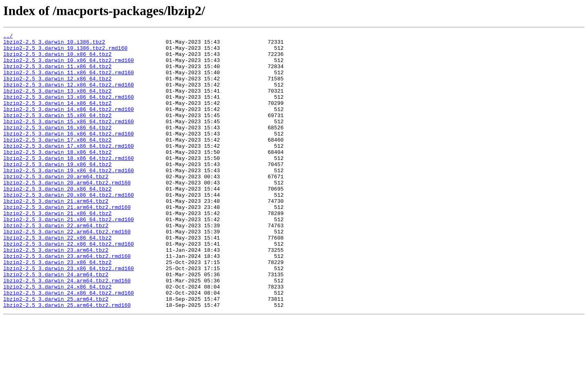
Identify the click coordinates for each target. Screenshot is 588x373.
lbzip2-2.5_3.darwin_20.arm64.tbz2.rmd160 (67, 213)
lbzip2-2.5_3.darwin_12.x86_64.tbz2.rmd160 (69, 95)
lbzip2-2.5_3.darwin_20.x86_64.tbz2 (57, 220)
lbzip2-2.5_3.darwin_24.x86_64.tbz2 (57, 338)
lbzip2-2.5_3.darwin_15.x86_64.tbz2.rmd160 (69, 140)
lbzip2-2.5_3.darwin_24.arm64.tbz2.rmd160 (67, 331)
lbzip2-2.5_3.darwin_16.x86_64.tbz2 (57, 147)
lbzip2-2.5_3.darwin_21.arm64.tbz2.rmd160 (67, 242)
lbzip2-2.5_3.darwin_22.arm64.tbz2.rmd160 (67, 272)
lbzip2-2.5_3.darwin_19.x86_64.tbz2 (57, 191)
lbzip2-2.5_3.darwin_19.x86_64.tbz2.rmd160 (69, 198)
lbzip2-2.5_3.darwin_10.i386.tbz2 (54, 44)
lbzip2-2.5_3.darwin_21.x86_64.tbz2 (57, 250)
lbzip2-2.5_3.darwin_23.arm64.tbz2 (56, 294)
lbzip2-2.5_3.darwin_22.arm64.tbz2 (56, 264)
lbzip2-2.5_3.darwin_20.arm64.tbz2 (56, 206)
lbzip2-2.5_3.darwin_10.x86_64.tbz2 (57, 59)
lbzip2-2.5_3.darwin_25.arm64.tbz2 (56, 353)
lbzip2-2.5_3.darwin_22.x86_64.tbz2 (57, 279)
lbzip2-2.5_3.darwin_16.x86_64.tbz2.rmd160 (69, 154)
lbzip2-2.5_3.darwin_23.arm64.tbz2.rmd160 (67, 301)
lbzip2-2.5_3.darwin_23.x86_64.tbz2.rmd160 (69, 316)
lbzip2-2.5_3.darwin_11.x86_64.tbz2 (57, 73)
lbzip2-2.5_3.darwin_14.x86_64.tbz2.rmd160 (69, 125)
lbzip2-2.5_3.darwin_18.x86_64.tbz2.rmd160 (69, 184)
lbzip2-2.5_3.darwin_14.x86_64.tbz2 (57, 118)
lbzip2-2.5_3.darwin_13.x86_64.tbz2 (57, 103)
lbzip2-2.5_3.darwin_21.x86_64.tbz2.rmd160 (69, 257)
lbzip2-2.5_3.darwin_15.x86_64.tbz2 (57, 132)
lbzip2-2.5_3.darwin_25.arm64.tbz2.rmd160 (67, 360)
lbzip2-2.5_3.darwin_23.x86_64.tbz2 (57, 309)
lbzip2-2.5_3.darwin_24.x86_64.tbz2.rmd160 (69, 345)
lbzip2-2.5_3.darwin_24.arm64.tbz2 (56, 323)
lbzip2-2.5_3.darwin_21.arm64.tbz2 (56, 235)
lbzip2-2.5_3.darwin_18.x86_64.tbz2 (57, 176)
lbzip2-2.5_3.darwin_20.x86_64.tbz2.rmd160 (69, 228)
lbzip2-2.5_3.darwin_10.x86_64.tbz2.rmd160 (69, 66)
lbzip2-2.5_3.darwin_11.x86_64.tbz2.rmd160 (69, 81)
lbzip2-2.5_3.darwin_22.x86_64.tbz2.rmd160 (69, 286)
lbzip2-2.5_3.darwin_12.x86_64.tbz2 (57, 88)
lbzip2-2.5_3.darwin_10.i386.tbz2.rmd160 (65, 51)
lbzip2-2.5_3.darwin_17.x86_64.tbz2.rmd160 (69, 169)
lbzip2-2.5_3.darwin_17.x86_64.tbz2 (57, 162)
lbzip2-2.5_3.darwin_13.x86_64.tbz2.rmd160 (69, 110)
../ (8, 37)
